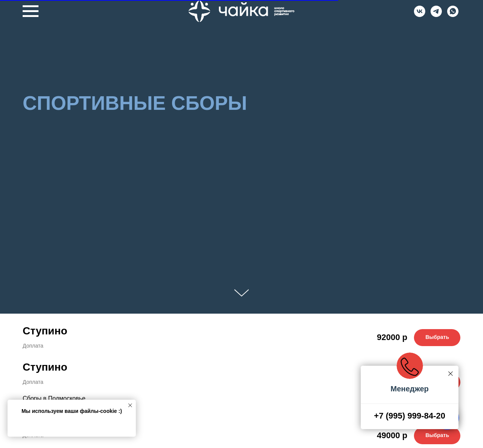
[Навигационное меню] (31, 11)
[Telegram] (436, 15)
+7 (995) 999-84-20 (410, 416)
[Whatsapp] (453, 15)
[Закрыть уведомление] (130, 405)
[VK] (420, 15)
